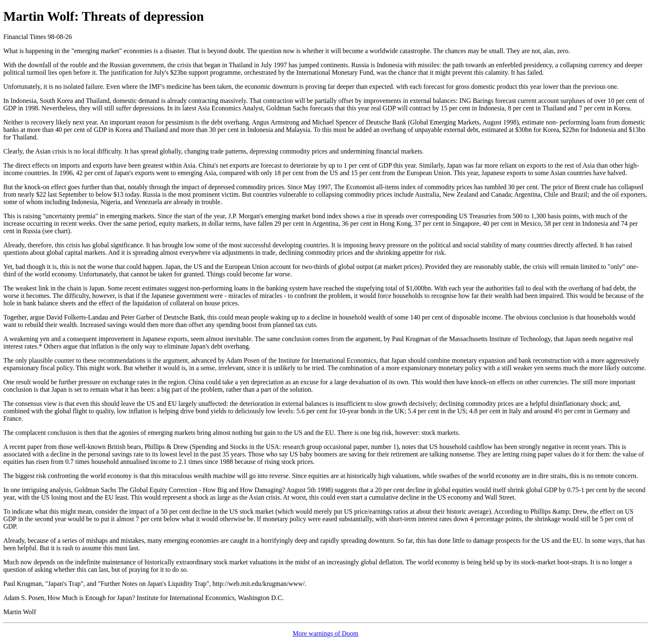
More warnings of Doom (326, 633)
